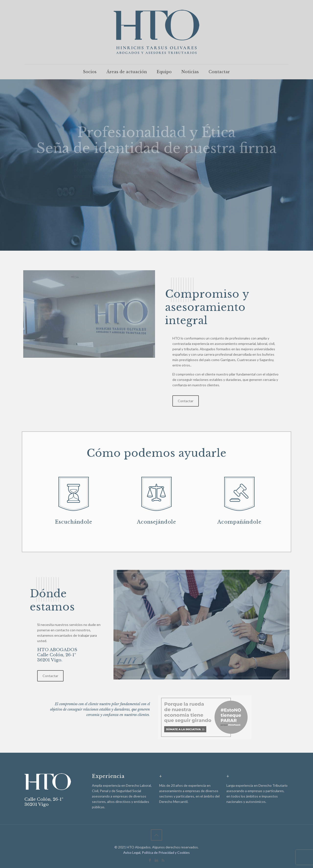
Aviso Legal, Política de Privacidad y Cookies (156, 852)
